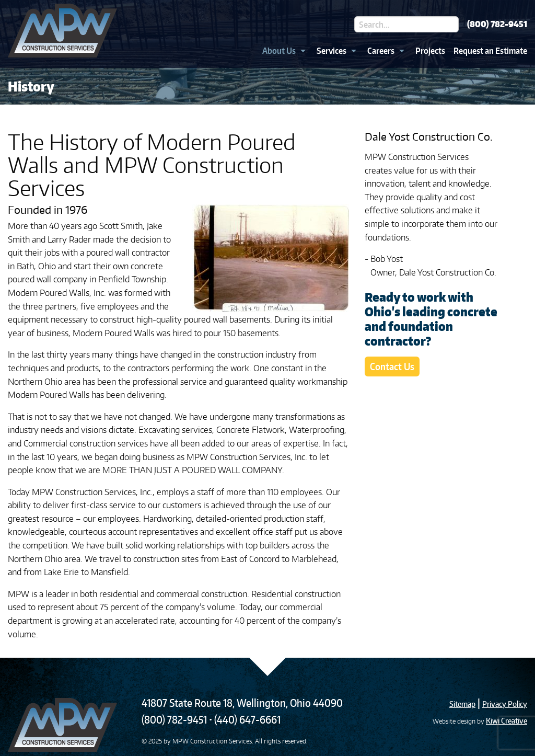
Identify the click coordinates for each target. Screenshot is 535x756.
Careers (381, 51)
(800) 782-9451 (497, 24)
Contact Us (392, 366)
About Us (279, 51)
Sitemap (462, 704)
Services (332, 51)
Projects (430, 51)
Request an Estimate (490, 51)
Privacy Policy (505, 704)
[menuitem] (281, 51)
